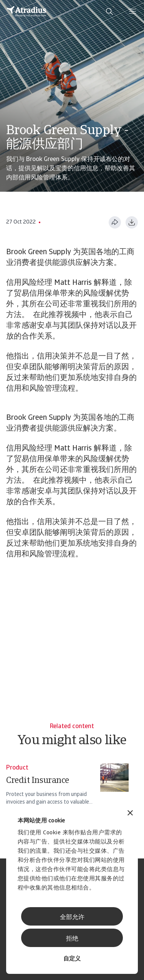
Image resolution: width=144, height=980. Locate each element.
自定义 (72, 959)
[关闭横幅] (130, 814)
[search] (109, 12)
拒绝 (72, 939)
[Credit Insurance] (67, 788)
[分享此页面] (115, 222)
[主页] (26, 12)
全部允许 (72, 918)
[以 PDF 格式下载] (132, 222)
